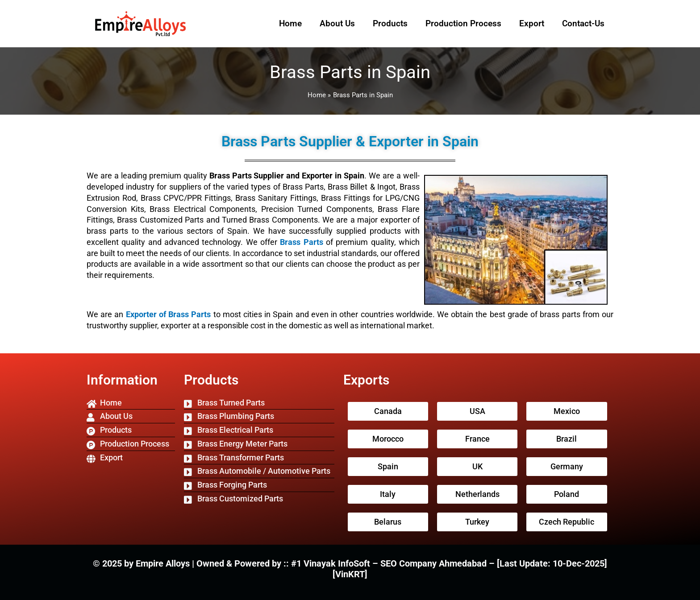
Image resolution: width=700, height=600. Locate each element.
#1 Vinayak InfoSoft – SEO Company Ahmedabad (390, 563)
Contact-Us (583, 23)
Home (290, 23)
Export (532, 23)
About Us (337, 23)
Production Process (463, 23)
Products (390, 23)
